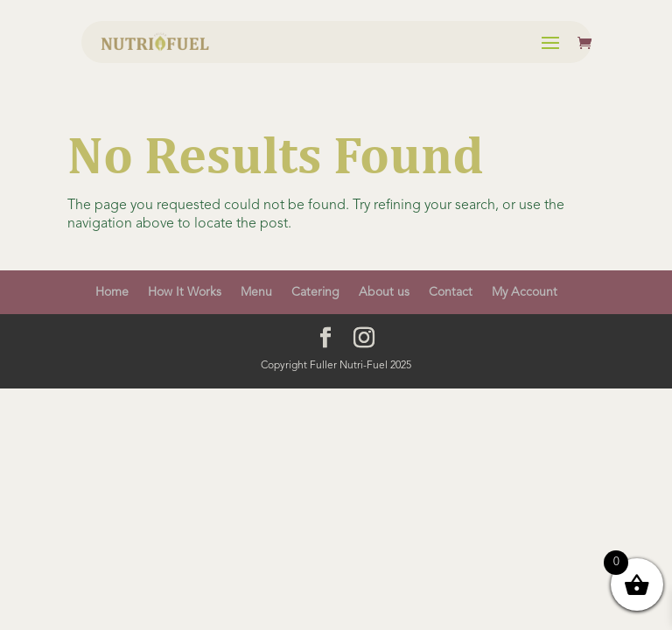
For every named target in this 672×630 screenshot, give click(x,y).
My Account (525, 292)
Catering (315, 292)
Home (112, 292)
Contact (451, 292)
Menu (256, 292)
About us (384, 292)
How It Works (185, 292)
